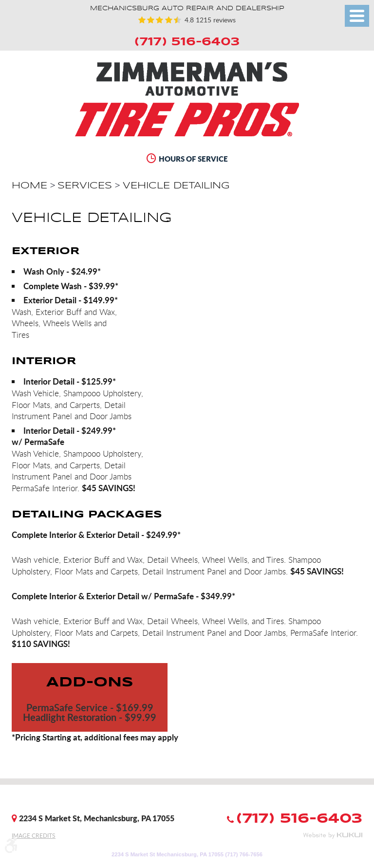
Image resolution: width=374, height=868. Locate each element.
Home (29, 185)
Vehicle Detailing (176, 185)
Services (85, 185)
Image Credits (34, 835)
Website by (333, 835)
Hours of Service (193, 159)
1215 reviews (215, 20)
